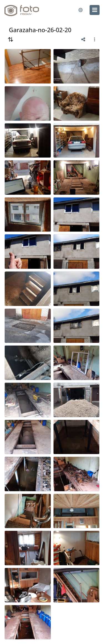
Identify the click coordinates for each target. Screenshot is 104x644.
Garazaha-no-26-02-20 (40, 30)
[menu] (95, 10)
